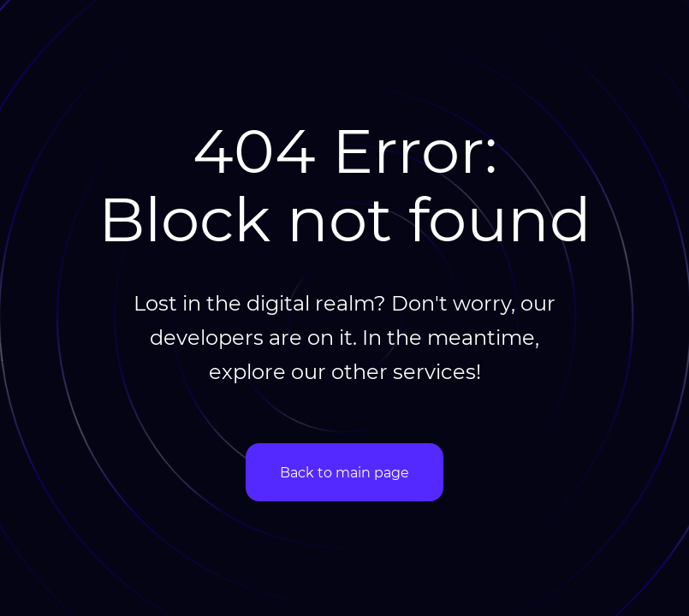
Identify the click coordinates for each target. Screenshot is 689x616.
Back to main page (344, 472)
